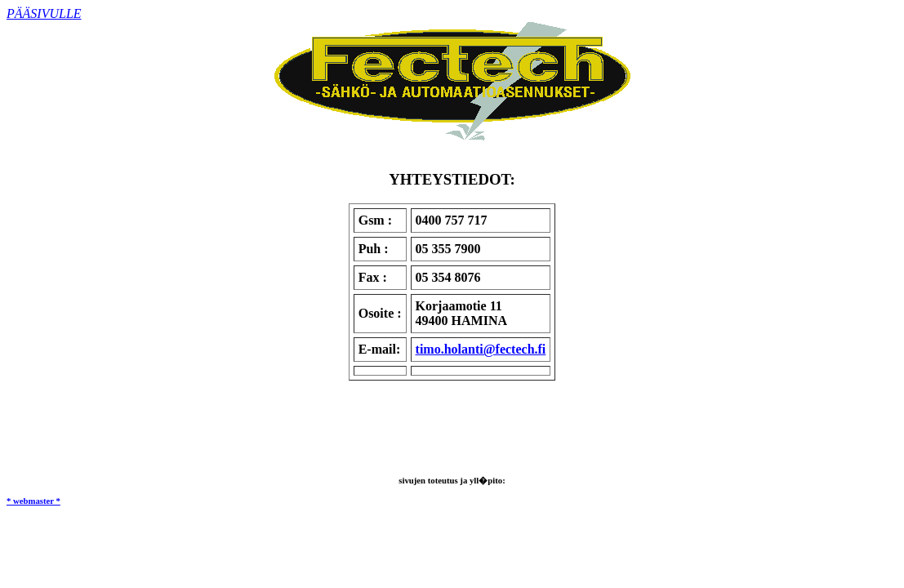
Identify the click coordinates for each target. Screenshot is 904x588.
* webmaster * (33, 501)
